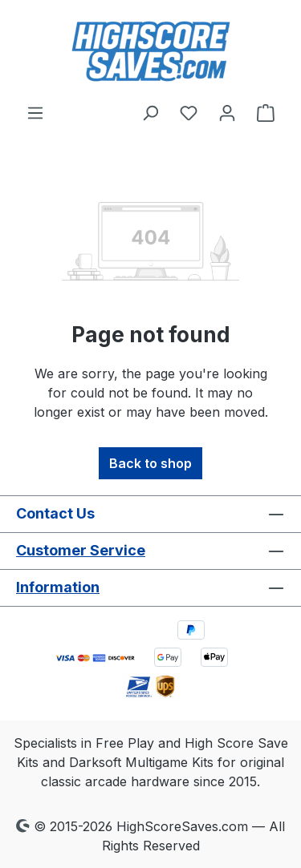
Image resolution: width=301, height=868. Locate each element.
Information (58, 587)
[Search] (150, 112)
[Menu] (35, 112)
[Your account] (227, 112)
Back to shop (150, 463)
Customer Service (81, 550)
